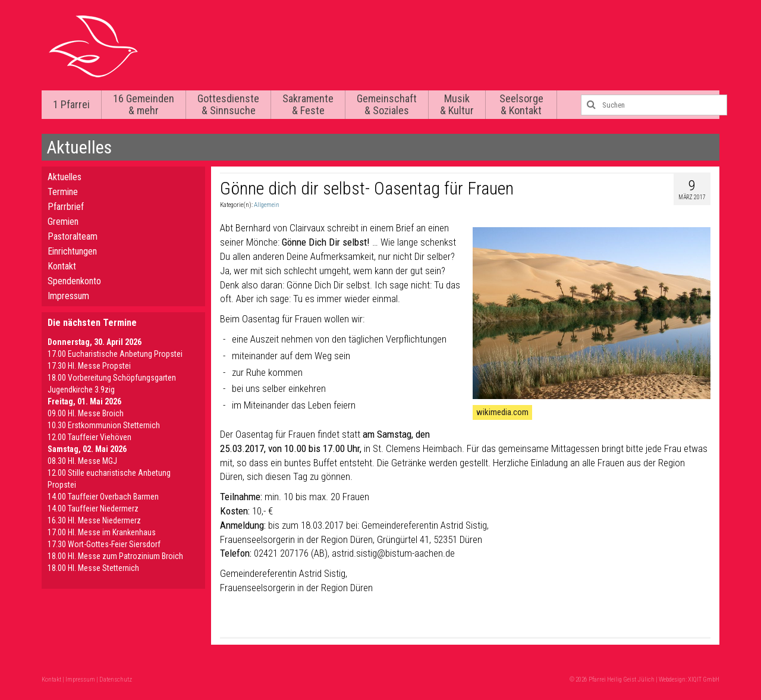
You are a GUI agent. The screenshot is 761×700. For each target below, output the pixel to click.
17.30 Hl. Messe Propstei (89, 366)
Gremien (63, 222)
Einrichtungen (72, 251)
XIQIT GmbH (704, 679)
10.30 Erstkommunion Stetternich (104, 425)
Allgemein (267, 205)
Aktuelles (65, 177)
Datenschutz (116, 679)
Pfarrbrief (66, 207)
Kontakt (62, 266)
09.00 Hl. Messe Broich (86, 413)
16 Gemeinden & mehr (144, 104)
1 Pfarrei (71, 104)
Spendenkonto (74, 281)
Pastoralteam (73, 236)
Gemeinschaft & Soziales (387, 104)
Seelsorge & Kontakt (521, 104)
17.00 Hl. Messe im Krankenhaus (102, 532)
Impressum (68, 296)
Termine (63, 192)
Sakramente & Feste (308, 104)
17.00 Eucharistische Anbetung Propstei (115, 354)
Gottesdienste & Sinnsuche (228, 104)
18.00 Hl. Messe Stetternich (93, 568)
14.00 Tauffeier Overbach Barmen (103, 497)
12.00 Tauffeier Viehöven (89, 437)
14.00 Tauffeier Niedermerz (93, 508)
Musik (457, 104)
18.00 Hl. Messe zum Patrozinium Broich (115, 556)
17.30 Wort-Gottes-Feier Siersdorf (104, 544)
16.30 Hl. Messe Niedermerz (94, 520)
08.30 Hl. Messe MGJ (82, 461)
